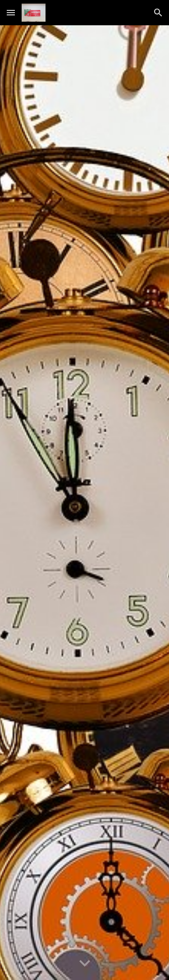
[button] (11, 12)
